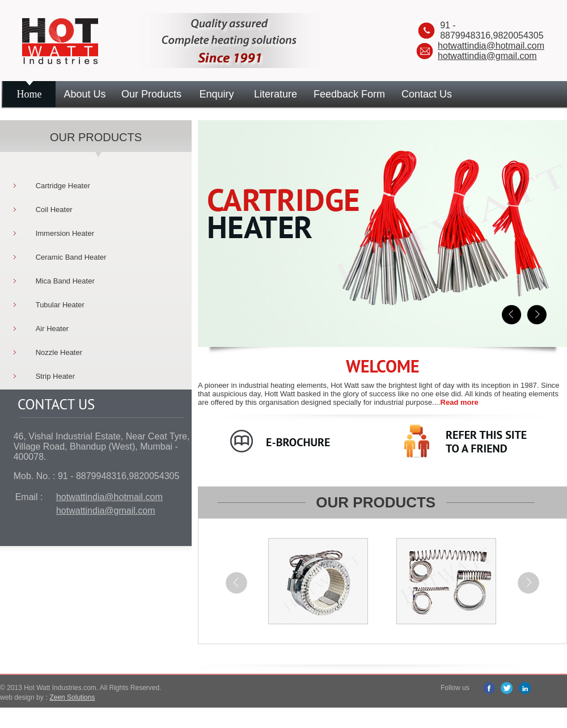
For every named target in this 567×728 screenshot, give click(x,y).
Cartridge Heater (63, 186)
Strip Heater (55, 376)
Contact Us (427, 94)
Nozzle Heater (59, 352)
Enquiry (216, 94)
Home (29, 94)
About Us (84, 94)
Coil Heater (54, 209)
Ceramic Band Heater (71, 257)
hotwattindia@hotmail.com (491, 46)
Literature (276, 94)
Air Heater (52, 329)
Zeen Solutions (72, 697)
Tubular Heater (60, 305)
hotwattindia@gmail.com (487, 56)
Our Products (151, 94)
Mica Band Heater (65, 281)
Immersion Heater (65, 233)
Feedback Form (349, 94)
